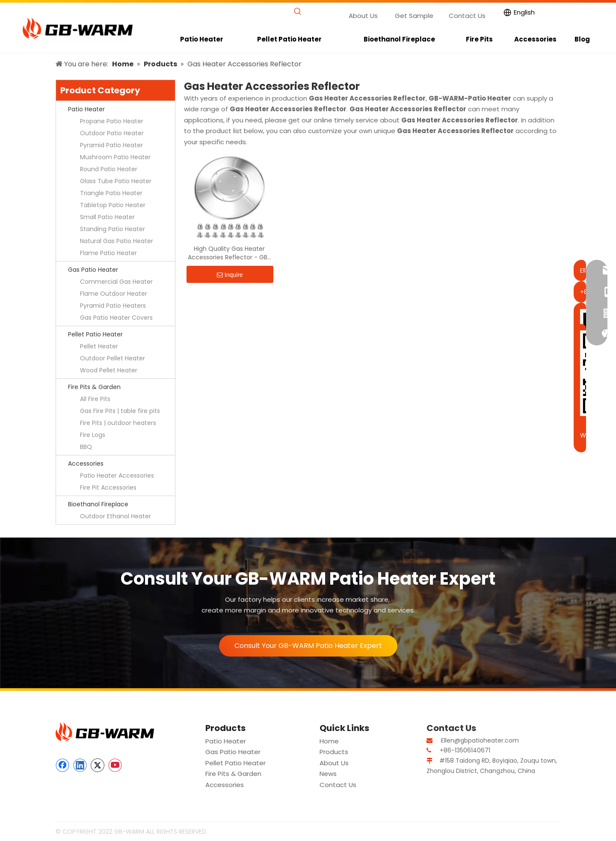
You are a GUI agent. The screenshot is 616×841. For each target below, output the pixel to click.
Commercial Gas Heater (116, 282)
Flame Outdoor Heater (114, 294)
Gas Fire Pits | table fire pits (120, 411)
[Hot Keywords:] (298, 12)
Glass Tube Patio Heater (116, 181)
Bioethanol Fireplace (98, 504)
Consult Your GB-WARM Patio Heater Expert (308, 646)
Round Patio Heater (109, 169)
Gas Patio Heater (93, 270)
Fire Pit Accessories (108, 487)
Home (329, 741)
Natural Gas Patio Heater (117, 241)
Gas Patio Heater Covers (116, 318)
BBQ (86, 447)
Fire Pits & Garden (94, 387)
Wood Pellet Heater (109, 370)
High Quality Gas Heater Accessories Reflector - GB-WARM (229, 253)
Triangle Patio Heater (111, 193)
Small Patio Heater (107, 217)
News (328, 774)
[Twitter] (98, 765)
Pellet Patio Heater (95, 334)
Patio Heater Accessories (117, 475)
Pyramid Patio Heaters (113, 306)
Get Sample (414, 16)
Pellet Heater (99, 346)
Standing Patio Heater (113, 229)
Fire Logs (93, 435)
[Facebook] (62, 765)
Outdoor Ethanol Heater (115, 516)
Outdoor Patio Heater (112, 133)
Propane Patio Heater (112, 121)
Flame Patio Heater (108, 253)
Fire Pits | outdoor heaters (118, 423)
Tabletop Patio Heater (113, 205)
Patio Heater (86, 109)
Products (334, 752)
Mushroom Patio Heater (115, 157)
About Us (363, 16)
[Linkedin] (80, 765)
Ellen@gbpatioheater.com (480, 740)
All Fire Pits (95, 399)
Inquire (230, 275)
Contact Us (467, 16)
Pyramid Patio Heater (111, 145)
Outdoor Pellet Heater (113, 358)
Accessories (86, 464)
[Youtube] (115, 765)
